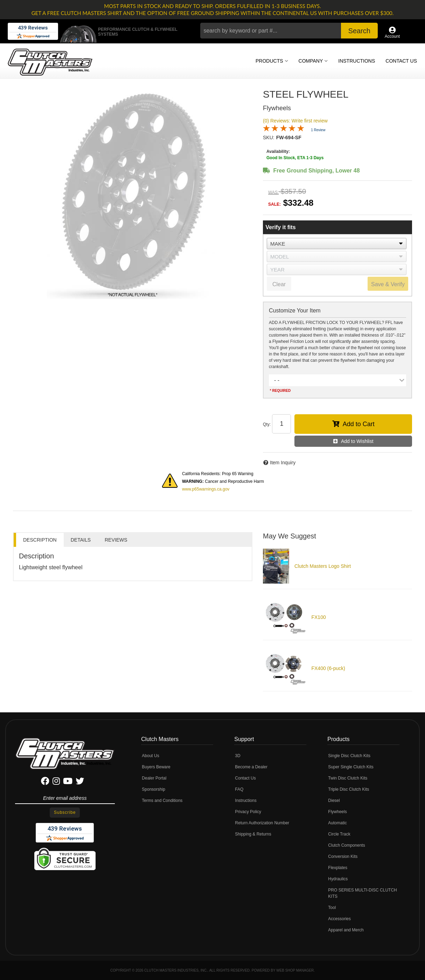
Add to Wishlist (357, 441)
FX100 (318, 617)
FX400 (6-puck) (328, 668)
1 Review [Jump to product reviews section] (318, 130)
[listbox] (337, 244)
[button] (289, 31)
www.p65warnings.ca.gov (206, 489)
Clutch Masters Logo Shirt (323, 566)
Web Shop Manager (295, 970)
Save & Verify (388, 284)
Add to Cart (359, 424)
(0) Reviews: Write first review (295, 121)
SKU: (269, 138)
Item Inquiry (283, 463)
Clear (279, 284)
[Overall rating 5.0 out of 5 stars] (284, 130)
